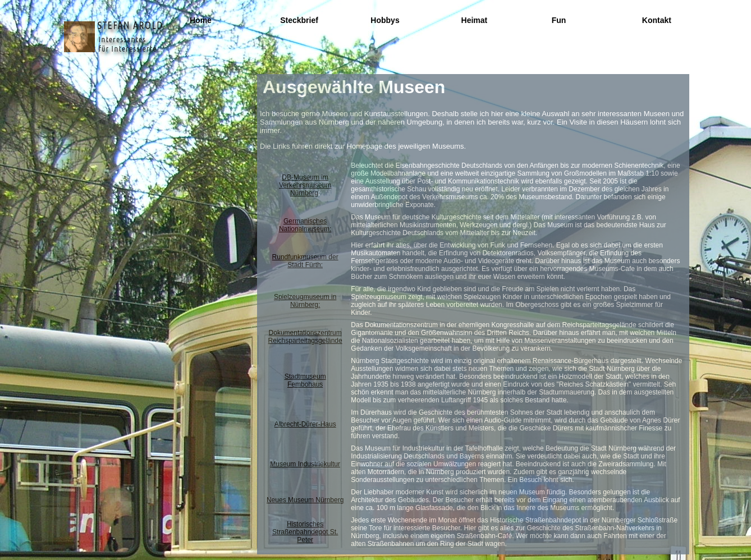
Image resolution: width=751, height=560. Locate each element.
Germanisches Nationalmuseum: (305, 225)
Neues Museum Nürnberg (305, 500)
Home (201, 20)
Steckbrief (299, 20)
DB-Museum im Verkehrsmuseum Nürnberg (305, 185)
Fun (559, 20)
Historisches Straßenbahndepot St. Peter (305, 532)
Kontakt (657, 20)
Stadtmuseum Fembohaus (305, 380)
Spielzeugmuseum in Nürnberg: (305, 301)
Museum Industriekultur (305, 464)
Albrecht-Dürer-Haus (305, 424)
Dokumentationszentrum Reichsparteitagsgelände (305, 337)
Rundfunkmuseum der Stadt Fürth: (305, 261)
